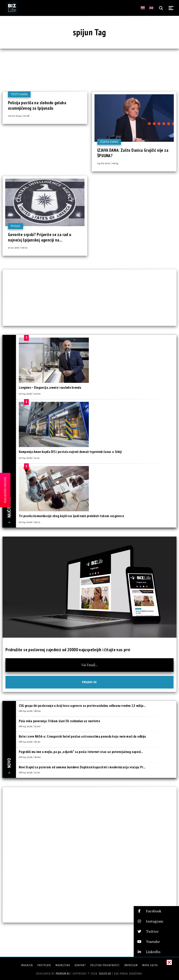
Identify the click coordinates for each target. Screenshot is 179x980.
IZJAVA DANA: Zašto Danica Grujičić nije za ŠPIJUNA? (133, 153)
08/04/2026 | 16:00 (30, 757)
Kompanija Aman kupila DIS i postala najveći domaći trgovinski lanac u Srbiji (70, 452)
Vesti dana (19, 94)
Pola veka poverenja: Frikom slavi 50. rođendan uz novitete (59, 721)
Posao (16, 226)
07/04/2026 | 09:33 (29, 522)
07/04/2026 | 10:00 (30, 393)
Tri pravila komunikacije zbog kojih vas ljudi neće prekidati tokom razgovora (71, 516)
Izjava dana (109, 142)
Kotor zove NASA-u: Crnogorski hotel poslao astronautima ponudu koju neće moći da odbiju (82, 736)
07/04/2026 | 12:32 (29, 458)
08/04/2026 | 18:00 (30, 711)
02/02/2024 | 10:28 (19, 116)
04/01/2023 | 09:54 (108, 163)
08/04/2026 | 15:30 (29, 772)
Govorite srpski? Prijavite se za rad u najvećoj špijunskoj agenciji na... (40, 237)
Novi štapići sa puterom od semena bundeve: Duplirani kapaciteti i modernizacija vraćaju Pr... (82, 767)
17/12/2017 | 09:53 (18, 247)
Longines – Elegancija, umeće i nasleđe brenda (50, 387)
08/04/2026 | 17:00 (30, 726)
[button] (156, 911)
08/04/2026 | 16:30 (30, 741)
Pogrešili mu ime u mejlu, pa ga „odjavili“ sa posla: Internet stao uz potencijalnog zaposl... (81, 752)
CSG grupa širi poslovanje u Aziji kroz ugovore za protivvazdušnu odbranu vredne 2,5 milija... (82, 706)
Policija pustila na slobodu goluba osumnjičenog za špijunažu (37, 105)
